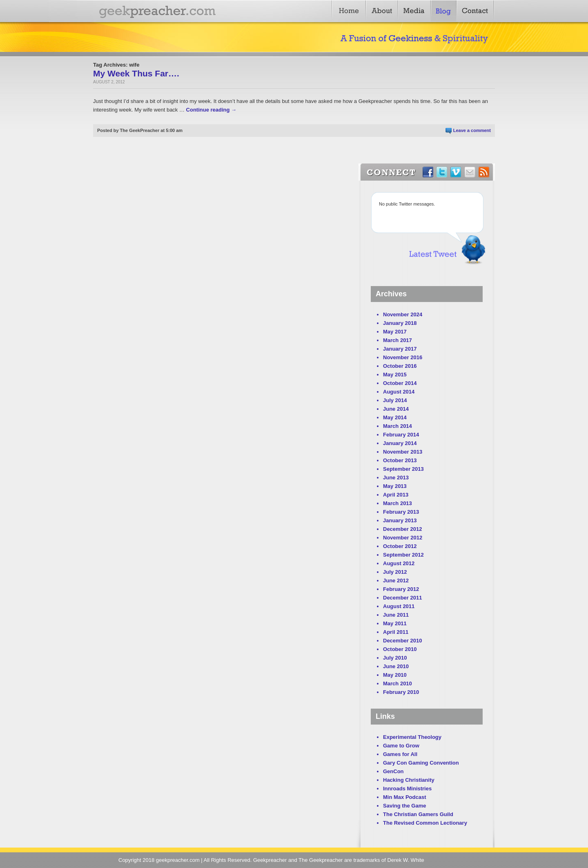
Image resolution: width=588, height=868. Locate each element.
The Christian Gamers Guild (418, 814)
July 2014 (395, 400)
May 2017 (395, 332)
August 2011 (399, 606)
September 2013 (403, 469)
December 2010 (402, 641)
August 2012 (399, 563)
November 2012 (403, 538)
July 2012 (395, 572)
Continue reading (212, 110)
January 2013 (400, 520)
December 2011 (402, 598)
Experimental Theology (412, 737)
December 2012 (402, 529)
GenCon (393, 771)
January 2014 (400, 443)
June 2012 (396, 581)
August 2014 (399, 392)
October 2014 (400, 383)
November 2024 (403, 314)
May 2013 (395, 486)
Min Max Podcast (404, 797)
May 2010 (395, 675)
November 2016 (403, 357)
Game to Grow (401, 746)
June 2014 (396, 409)
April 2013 (396, 495)
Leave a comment (472, 130)
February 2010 (401, 692)
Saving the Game (404, 806)
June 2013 (396, 478)
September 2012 (403, 555)
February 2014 (401, 435)
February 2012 (401, 589)
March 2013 (398, 503)
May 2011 (395, 623)
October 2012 (400, 546)
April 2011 (396, 632)
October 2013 (400, 460)
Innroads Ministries (407, 789)
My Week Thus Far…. (136, 73)
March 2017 (398, 340)
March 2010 (398, 683)
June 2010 (396, 666)
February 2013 (401, 512)
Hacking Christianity (409, 780)
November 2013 (403, 452)
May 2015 (395, 375)
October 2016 (400, 366)
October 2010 (400, 649)
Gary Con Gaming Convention (421, 763)
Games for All (400, 754)
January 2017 (400, 349)
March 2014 (398, 426)
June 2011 (396, 615)
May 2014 (395, 417)
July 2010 (395, 658)
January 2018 (400, 323)
